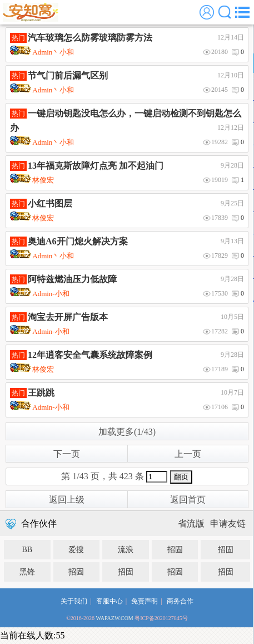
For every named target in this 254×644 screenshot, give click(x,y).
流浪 (126, 550)
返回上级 (67, 500)
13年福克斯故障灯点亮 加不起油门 (96, 166)
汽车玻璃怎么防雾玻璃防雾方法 (90, 38)
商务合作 (180, 601)
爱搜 (76, 550)
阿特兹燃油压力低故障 (72, 279)
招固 (175, 550)
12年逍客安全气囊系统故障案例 (90, 355)
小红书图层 (50, 203)
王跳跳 (41, 393)
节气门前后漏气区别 (68, 75)
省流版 (191, 523)
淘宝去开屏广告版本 (68, 317)
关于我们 (74, 601)
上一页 (188, 454)
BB (27, 550)
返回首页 (188, 500)
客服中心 (109, 601)
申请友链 (228, 523)
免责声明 (145, 601)
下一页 (67, 454)
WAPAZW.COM (114, 618)
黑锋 (27, 572)
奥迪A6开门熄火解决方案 (78, 241)
